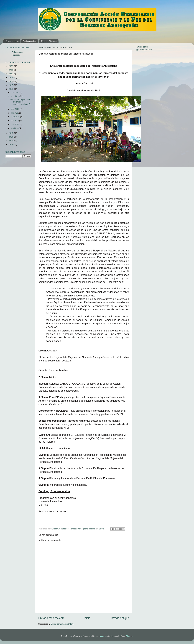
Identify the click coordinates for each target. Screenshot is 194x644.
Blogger (129, 636)
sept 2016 (16, 96)
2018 (11, 81)
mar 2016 (15, 124)
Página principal (29, 41)
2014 (11, 137)
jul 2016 (15, 113)
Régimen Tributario (49, 41)
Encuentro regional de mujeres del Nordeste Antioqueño (21, 102)
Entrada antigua (119, 618)
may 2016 (16, 117)
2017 (11, 85)
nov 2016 (15, 92)
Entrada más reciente (51, 618)
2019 (11, 78)
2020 (11, 74)
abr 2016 (15, 121)
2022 (11, 66)
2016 (11, 89)
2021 (11, 70)
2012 (11, 145)
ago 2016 (15, 109)
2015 (11, 133)
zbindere (102, 636)
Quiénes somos (12, 41)
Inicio (87, 618)
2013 (11, 141)
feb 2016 (15, 128)
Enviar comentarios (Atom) (63, 624)
